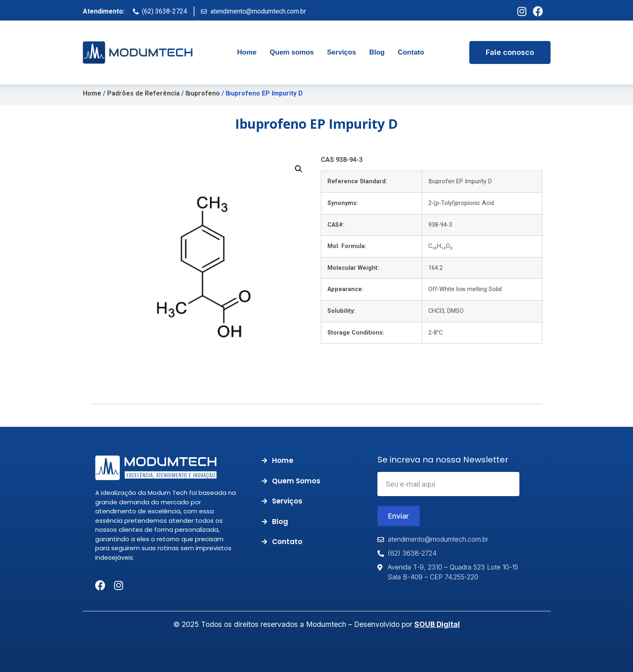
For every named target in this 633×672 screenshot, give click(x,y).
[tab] (247, 52)
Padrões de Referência (143, 93)
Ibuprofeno (203, 93)
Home (92, 93)
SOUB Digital (437, 624)
